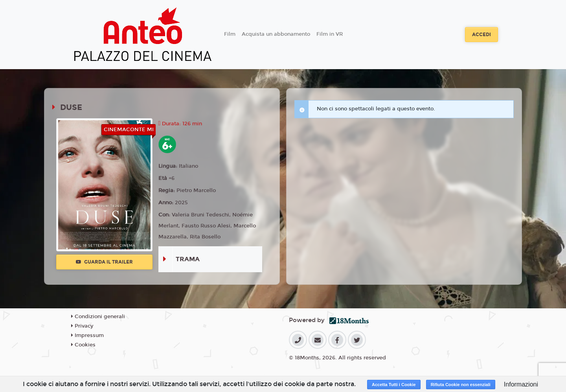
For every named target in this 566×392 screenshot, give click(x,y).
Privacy (82, 326)
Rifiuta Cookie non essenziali (461, 385)
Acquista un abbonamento (276, 34)
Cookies (83, 345)
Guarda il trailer (104, 262)
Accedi (481, 35)
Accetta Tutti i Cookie (394, 385)
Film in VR (330, 34)
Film (230, 34)
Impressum (87, 335)
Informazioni (521, 384)
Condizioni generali (98, 317)
